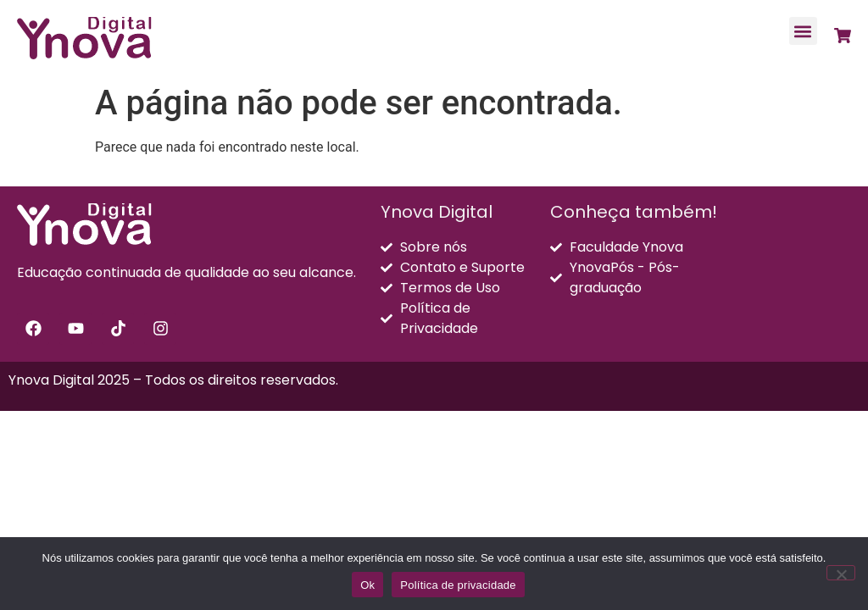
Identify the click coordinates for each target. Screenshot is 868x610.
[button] (803, 31)
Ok (367, 585)
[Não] (841, 573)
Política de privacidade (458, 585)
